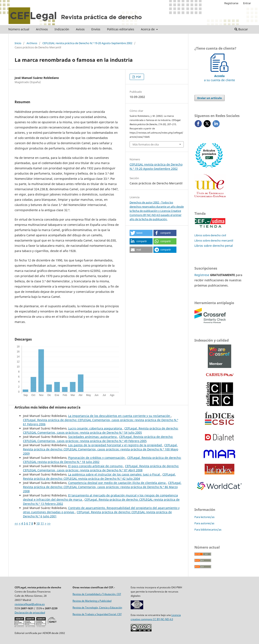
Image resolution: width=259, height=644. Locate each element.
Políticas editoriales (121, 29)
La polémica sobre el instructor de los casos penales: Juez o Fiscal (114, 474)
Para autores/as (204, 523)
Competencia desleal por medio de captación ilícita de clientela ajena (117, 483)
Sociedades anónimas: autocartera (93, 437)
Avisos (80, 29)
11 (42, 523)
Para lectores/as (204, 517)
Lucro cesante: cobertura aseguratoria (95, 428)
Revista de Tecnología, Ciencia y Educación (97, 607)
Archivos (42, 29)
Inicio (18, 43)
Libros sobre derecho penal (214, 246)
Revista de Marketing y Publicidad (92, 601)
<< (16, 523)
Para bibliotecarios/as (208, 530)
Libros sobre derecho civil (210, 235)
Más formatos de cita (146, 144)
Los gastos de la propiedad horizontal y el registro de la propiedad (115, 445)
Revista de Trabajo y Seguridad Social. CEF (97, 614)
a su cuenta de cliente (219, 76)
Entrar (247, 3)
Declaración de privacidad (30, 613)
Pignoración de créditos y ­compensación (97, 458)
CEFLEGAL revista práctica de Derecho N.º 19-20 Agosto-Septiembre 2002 (87, 43)
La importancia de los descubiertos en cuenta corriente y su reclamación (120, 416)
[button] (141, 233)
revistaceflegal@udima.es (30, 604)
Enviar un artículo (210, 98)
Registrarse (231, 3)
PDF (138, 77)
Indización (62, 29)
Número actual (19, 29)
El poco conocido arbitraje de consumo (96, 466)
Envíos (96, 29)
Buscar (241, 29)
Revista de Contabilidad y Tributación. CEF (97, 594)
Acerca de (148, 29)
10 (38, 523)
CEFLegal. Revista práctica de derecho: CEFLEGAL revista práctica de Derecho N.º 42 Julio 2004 (99, 476)
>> (49, 523)
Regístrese (202, 275)
